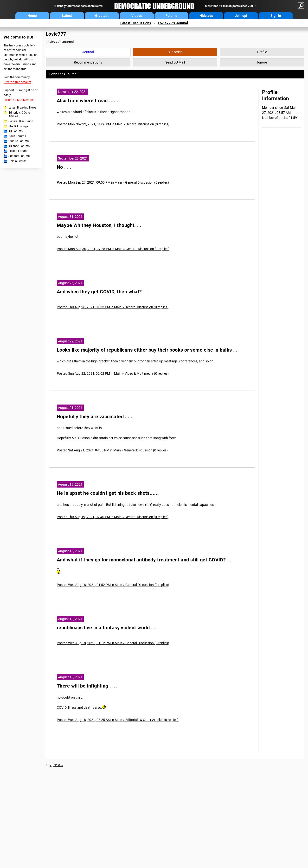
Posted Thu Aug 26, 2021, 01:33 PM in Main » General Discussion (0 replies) (113, 307)
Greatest (102, 16)
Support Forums (19, 156)
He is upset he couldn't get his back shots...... (108, 493)
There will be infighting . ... (87, 686)
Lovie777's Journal (173, 23)
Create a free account (17, 82)
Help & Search (17, 161)
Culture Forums (19, 141)
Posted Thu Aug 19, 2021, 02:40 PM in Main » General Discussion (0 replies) (113, 517)
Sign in (276, 16)
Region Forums (18, 151)
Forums (171, 16)
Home (32, 16)
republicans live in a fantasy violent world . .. (107, 628)
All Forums (16, 131)
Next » (58, 765)
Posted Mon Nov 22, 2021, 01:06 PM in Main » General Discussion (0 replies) (113, 124)
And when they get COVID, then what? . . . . (105, 292)
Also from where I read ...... (88, 101)
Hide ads (206, 16)
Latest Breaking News (22, 108)
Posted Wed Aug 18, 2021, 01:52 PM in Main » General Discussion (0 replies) (113, 585)
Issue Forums (17, 136)
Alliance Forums (19, 146)
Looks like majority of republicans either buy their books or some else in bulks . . (147, 350)
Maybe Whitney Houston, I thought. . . (99, 225)
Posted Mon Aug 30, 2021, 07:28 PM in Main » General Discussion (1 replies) (113, 249)
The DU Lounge (18, 126)
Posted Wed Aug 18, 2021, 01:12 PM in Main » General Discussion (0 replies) (113, 643)
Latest (67, 16)
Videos (137, 16)
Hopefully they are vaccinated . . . (95, 417)
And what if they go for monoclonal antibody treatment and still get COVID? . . (144, 560)
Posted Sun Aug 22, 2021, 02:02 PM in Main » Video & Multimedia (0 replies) (113, 373)
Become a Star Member (19, 100)
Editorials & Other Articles (20, 115)
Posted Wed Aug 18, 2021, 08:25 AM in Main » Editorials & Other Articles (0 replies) (118, 720)
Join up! (241, 16)
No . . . (64, 167)
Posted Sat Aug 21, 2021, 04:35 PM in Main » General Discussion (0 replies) (112, 450)
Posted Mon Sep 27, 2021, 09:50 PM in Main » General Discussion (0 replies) (113, 182)
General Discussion (21, 121)
